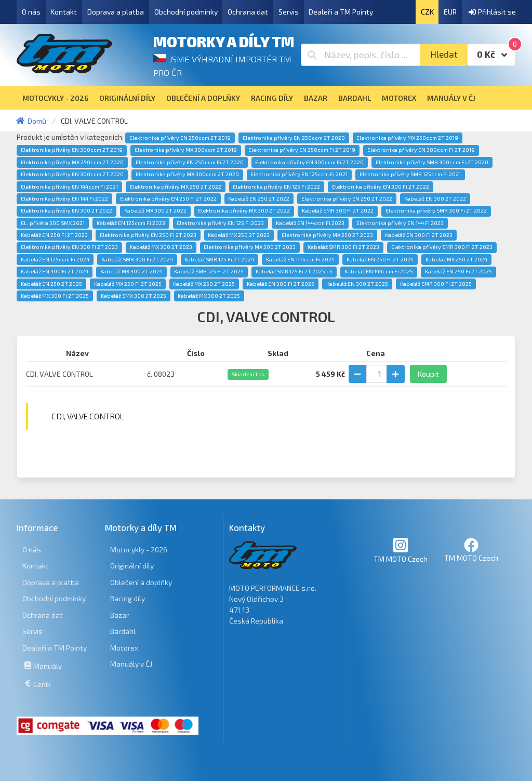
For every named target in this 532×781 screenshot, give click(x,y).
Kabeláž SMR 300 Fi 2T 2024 (137, 259)
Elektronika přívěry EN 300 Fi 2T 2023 (69, 247)
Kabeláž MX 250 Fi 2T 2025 (128, 284)
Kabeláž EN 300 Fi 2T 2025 (281, 284)
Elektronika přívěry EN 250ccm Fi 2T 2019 (302, 150)
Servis (289, 12)
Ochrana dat (248, 12)
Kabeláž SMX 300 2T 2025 (134, 296)
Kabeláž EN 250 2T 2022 (259, 198)
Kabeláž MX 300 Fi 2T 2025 (55, 296)
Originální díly (132, 566)
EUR (450, 12)
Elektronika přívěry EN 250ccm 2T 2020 (294, 138)
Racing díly (128, 598)
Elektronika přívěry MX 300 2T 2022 (244, 210)
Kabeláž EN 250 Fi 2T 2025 (458, 271)
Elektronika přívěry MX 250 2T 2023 (327, 235)
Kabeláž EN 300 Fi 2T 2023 (419, 235)
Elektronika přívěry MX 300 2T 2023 (250, 247)
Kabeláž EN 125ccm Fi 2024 (55, 259)
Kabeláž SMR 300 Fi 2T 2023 (343, 247)
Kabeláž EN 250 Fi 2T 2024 (380, 259)
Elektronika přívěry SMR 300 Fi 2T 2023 (442, 247)
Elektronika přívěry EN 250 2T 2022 (347, 198)
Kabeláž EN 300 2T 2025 (357, 284)
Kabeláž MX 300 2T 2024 (131, 271)
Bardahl (123, 631)
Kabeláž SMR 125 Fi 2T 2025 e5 (294, 271)
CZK (427, 12)
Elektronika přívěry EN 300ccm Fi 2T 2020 (309, 162)
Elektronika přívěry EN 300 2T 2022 (66, 210)
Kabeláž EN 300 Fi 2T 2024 (55, 271)
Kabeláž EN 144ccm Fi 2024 (300, 259)
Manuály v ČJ (131, 664)
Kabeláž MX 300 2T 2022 (155, 210)
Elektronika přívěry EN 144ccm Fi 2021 (69, 187)
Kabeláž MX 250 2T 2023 (239, 235)
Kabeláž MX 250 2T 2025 (204, 284)
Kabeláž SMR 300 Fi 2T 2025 (436, 284)
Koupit (428, 374)
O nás (31, 12)
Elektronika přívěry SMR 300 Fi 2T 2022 (436, 210)
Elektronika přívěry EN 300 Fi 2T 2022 (381, 187)
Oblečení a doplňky (141, 582)
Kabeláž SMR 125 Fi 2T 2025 (209, 271)
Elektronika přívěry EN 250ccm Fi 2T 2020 (190, 162)
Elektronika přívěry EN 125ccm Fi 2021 (299, 174)
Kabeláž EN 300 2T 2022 (435, 198)
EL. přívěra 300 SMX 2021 (53, 223)
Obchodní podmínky (186, 12)
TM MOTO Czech (401, 550)
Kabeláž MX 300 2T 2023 (161, 247)
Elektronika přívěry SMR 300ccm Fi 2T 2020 (432, 162)
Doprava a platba (116, 12)
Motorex (124, 648)
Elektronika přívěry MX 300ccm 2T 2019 (186, 150)
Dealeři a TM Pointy (341, 12)
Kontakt (64, 12)
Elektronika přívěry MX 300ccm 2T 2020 (187, 174)
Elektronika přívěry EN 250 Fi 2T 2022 (168, 198)
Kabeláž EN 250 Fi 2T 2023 (54, 235)
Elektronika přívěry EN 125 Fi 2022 (276, 187)
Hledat (444, 54)
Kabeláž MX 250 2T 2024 (456, 259)
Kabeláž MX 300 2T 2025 (209, 296)
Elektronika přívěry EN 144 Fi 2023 (400, 223)
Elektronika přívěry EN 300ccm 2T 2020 (72, 174)
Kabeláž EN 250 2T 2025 (51, 284)
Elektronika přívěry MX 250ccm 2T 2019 (407, 138)
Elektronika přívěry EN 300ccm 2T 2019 (72, 150)
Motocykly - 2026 (139, 550)
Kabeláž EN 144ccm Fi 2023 (310, 223)
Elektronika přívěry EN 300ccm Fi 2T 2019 (421, 150)
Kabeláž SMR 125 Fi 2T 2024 (219, 259)
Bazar (119, 615)
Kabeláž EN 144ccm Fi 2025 (379, 271)
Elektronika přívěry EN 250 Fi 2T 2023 (148, 235)
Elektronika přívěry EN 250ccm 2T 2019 (180, 138)
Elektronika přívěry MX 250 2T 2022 (176, 187)
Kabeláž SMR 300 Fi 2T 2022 (338, 210)
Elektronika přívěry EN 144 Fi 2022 (64, 198)
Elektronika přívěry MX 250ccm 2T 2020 (72, 162)
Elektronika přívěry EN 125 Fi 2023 (220, 223)
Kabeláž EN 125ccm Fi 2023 (131, 223)
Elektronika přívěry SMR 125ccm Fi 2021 (410, 174)
